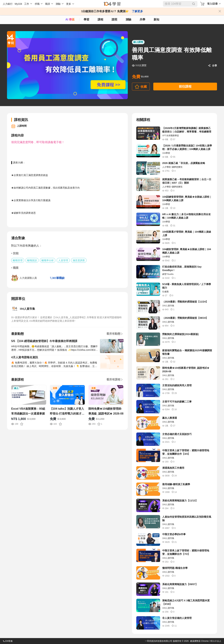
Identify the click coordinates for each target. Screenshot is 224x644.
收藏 (144, 87)
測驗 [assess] (128, 19)
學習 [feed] (86, 19)
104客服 (8, 641)
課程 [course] (100, 19)
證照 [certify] (114, 19)
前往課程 (185, 87)
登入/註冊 (212, 4)
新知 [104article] (156, 19)
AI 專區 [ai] (70, 19)
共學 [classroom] (142, 19)
